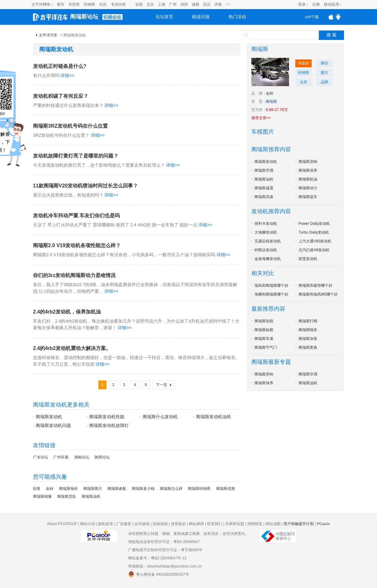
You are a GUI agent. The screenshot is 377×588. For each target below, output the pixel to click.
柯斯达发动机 (266, 250)
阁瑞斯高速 (264, 197)
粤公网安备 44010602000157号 (159, 574)
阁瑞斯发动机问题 (53, 425)
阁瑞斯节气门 (266, 347)
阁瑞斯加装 (308, 339)
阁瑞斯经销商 (199, 489)
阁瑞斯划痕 (264, 321)
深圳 (184, 4)
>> (228, 4)
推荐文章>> (261, 118)
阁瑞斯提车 (308, 197)
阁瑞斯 (260, 49)
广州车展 (61, 457)
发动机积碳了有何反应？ (61, 96)
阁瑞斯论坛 (84, 17)
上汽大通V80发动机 (315, 241)
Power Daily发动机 (314, 224)
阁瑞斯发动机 (49, 417)
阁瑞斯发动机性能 (107, 417)
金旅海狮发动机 (268, 259)
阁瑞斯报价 (68, 489)
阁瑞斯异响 (308, 162)
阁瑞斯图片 (93, 489)
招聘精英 (255, 524)
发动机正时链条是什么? (60, 66)
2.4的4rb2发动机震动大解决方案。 (72, 348)
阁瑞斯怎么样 (171, 489)
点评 (303, 82)
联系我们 (215, 524)
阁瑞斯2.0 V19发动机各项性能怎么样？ (77, 245)
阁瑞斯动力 (308, 188)
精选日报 (201, 17)
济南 (218, 4)
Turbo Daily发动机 (314, 232)
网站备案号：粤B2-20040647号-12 (157, 558)
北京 (150, 4)
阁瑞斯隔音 (308, 330)
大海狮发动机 (266, 232)
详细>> (67, 75)
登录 (302, 4)
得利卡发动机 (266, 224)
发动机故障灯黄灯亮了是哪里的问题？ (76, 156)
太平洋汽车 (48, 35)
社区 (103, 4)
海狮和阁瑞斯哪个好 (271, 294)
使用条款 (178, 524)
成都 (195, 4)
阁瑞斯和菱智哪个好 (315, 286)
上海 (161, 4)
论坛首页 (164, 17)
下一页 (161, 385)
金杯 (50, 489)
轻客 (37, 489)
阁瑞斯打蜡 (308, 321)
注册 (316, 4)
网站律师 (196, 524)
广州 (173, 4)
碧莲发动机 (308, 259)
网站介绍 (88, 524)
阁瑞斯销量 (42, 496)
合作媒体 (142, 524)
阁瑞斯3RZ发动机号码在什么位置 (70, 126)
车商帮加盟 (235, 524)
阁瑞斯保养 (308, 170)
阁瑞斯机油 (308, 179)
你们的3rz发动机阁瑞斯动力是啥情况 (74, 275)
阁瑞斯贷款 (67, 496)
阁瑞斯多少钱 (143, 489)
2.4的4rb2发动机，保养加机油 (67, 312)
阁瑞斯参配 (117, 489)
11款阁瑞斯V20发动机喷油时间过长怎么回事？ (85, 186)
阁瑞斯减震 (264, 188)
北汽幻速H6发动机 (314, 250)
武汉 (207, 4)
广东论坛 (41, 457)
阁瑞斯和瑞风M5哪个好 (318, 294)
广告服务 (124, 524)
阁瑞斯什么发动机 (160, 417)
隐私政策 (106, 524)
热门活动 (237, 17)
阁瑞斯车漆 (264, 339)
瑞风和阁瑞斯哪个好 (271, 286)
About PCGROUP (62, 524)
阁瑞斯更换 (308, 347)
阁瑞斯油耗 (91, 496)
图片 (325, 73)
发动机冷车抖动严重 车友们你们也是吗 (76, 216)
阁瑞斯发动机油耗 (214, 417)
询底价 (303, 63)
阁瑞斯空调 (264, 170)
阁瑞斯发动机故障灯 (109, 425)
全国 (139, 4)
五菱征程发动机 (268, 241)
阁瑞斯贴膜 (264, 330)
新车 (61, 4)
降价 (325, 63)
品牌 (325, 82)
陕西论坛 (102, 457)
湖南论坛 (82, 457)
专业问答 (118, 4)
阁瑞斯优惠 (226, 489)
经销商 (90, 4)
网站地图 (273, 524)
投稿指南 (160, 524)
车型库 (74, 4)
